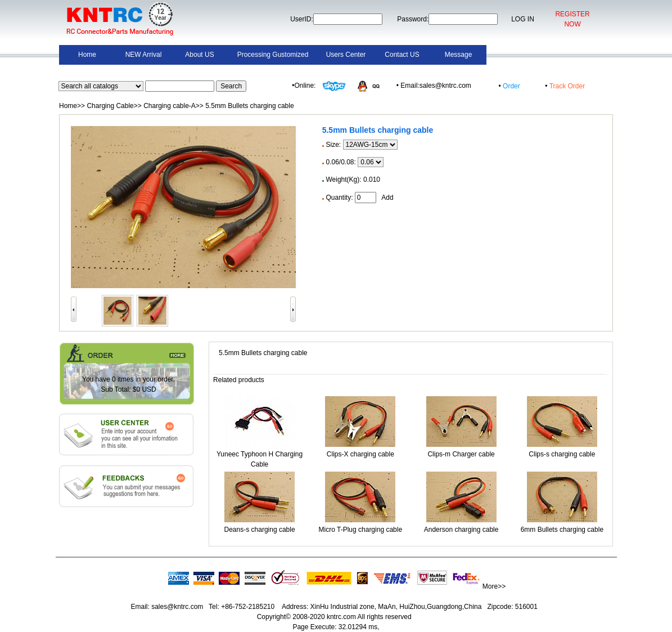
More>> (494, 586)
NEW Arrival (144, 55)
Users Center (346, 55)
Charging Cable (110, 106)
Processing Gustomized (273, 55)
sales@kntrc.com (177, 607)
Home (87, 55)
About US (199, 55)
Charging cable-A (170, 106)
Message (459, 55)
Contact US (402, 55)
